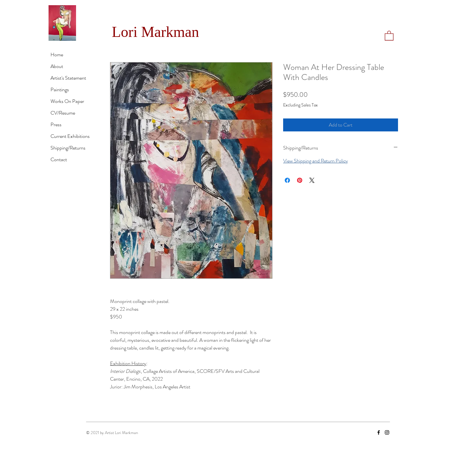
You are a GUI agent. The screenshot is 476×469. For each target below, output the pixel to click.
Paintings (60, 89)
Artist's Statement (68, 78)
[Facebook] (379, 432)
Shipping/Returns (68, 148)
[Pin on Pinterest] (300, 180)
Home (57, 55)
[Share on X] (312, 180)
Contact (59, 159)
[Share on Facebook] (287, 180)
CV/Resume (63, 113)
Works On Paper (67, 101)
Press (56, 124)
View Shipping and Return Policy (315, 161)
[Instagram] (387, 432)
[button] (389, 35)
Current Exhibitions (70, 136)
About (57, 66)
